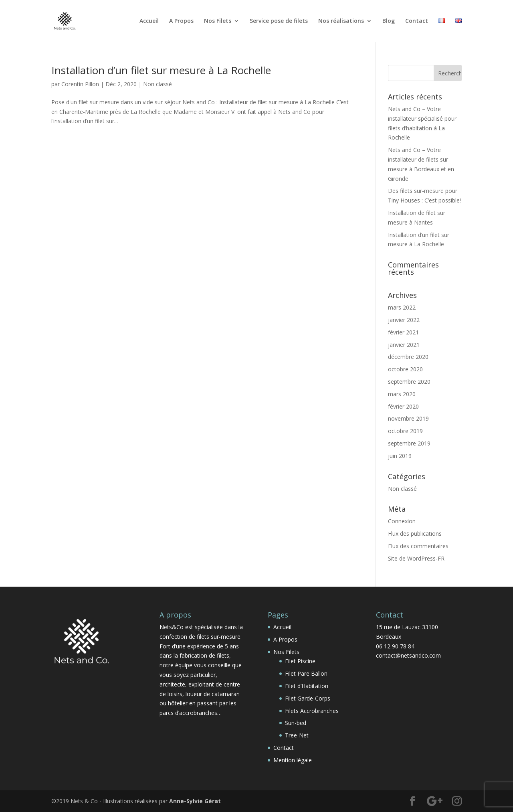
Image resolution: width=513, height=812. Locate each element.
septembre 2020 (409, 382)
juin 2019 (400, 456)
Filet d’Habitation (307, 686)
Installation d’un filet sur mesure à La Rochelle (161, 70)
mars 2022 (402, 307)
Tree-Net (297, 735)
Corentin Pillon (80, 84)
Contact (417, 21)
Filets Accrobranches (312, 711)
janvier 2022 (404, 320)
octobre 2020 (405, 369)
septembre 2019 (409, 443)
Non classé (158, 84)
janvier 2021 (404, 345)
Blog (389, 21)
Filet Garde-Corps (308, 698)
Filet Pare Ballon (306, 673)
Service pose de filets (279, 21)
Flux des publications (415, 534)
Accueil (149, 21)
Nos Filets (218, 21)
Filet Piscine (300, 661)
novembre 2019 (408, 418)
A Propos (181, 21)
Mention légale (293, 760)
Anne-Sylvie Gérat (195, 801)
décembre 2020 (408, 357)
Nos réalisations (341, 21)
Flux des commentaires (418, 546)
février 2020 (403, 406)
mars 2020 (402, 394)
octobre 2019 (405, 431)
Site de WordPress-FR (416, 558)
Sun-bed (296, 723)
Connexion (402, 521)
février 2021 (403, 332)
